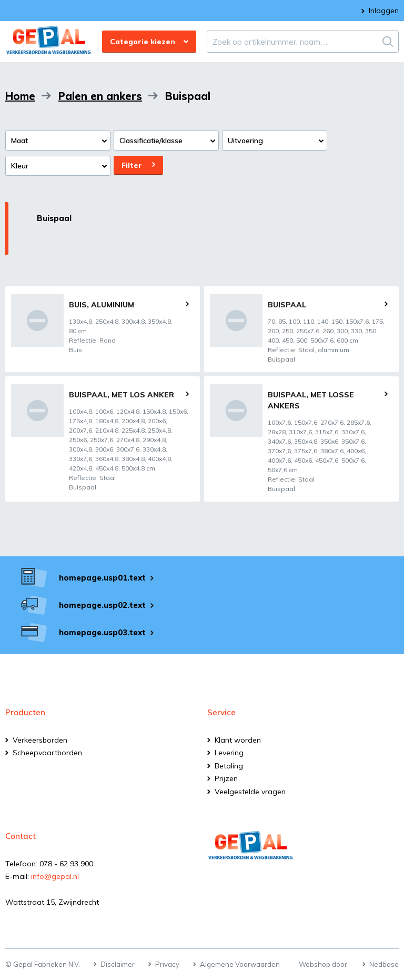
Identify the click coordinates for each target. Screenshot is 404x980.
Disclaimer (118, 964)
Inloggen (384, 11)
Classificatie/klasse (151, 141)
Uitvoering (245, 141)
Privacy (167, 964)
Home (20, 96)
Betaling (229, 766)
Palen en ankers (100, 96)
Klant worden (238, 740)
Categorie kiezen (143, 42)
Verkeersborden (40, 740)
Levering (229, 753)
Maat (19, 141)
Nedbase (384, 964)
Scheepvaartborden (47, 753)
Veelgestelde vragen (250, 792)
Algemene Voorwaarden (240, 964)
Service (221, 712)
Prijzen (226, 778)
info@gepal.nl (55, 876)
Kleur (20, 166)
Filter (132, 165)
